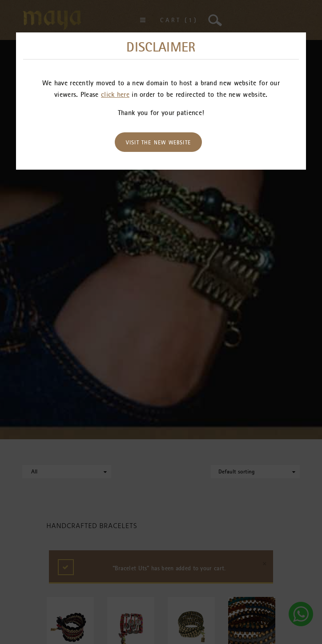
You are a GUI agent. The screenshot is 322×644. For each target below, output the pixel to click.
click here (115, 94)
